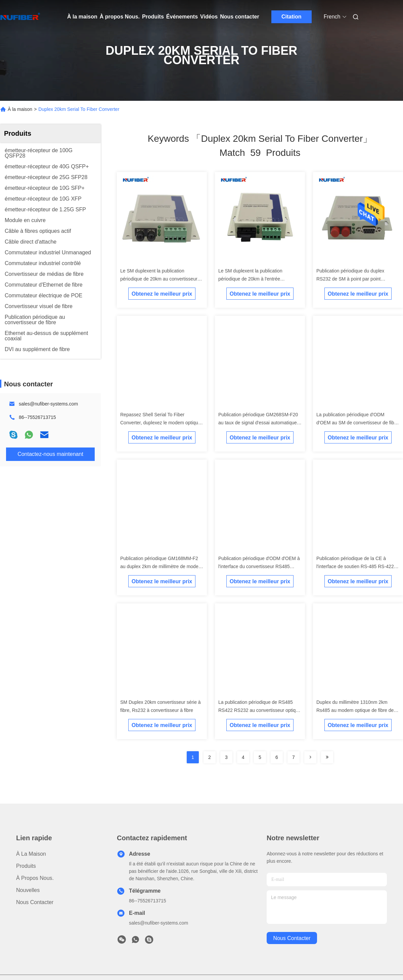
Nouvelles (28, 890)
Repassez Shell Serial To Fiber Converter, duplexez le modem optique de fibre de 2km (161, 423)
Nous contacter (239, 17)
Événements (182, 17)
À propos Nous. (120, 17)
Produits (153, 17)
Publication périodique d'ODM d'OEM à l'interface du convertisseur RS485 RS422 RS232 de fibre (259, 566)
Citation (292, 17)
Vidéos (209, 17)
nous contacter (292, 938)
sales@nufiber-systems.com (48, 404)
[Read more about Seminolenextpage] (310, 757)
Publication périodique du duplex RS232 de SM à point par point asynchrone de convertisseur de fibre (355, 279)
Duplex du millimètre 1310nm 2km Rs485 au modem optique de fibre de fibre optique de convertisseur (355, 710)
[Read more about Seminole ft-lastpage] (327, 757)
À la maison (82, 17)
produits (26, 866)
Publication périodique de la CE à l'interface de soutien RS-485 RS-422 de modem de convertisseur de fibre (355, 566)
